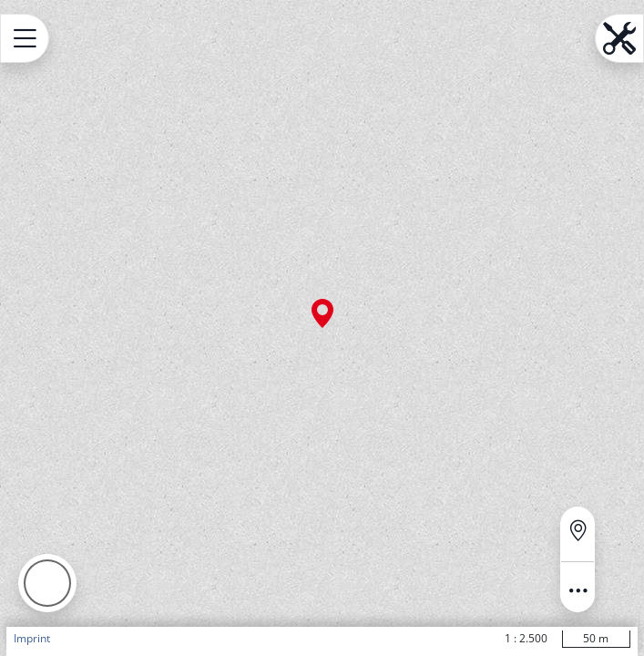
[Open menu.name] (25, 38)
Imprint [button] (32, 638)
